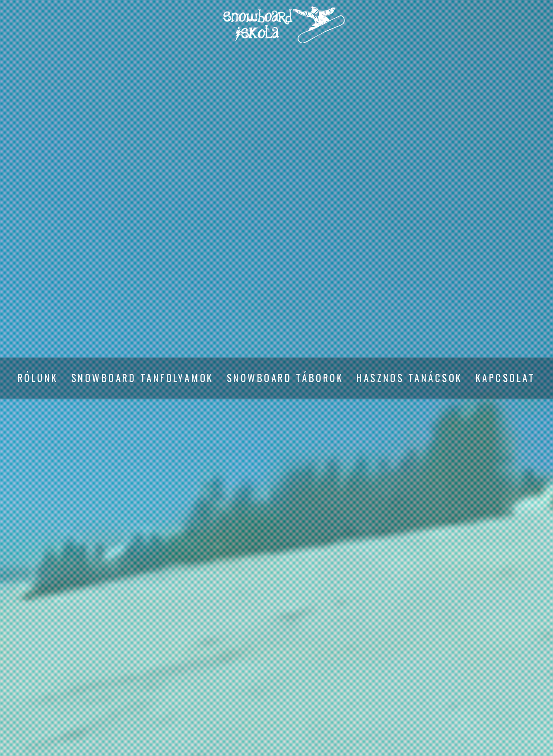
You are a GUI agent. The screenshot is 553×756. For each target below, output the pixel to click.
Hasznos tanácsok (410, 378)
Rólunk (38, 378)
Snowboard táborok (285, 378)
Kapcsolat (505, 378)
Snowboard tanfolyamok (143, 378)
